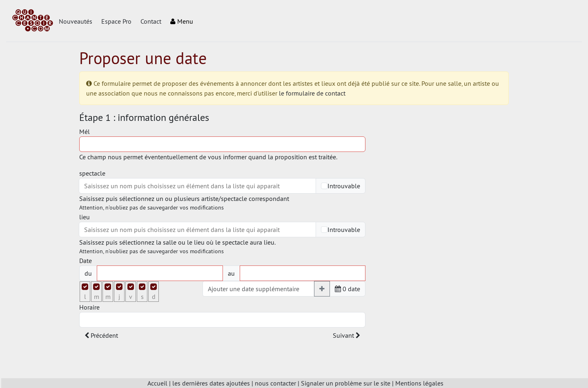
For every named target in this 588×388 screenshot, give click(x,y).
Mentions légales (419, 383)
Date (86, 261)
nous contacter (275, 383)
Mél (85, 132)
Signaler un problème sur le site (346, 383)
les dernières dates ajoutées (211, 383)
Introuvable (344, 186)
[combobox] (197, 186)
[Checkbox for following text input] (324, 186)
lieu (85, 217)
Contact (151, 21)
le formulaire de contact (312, 93)
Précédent (101, 335)
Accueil (157, 383)
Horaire (89, 307)
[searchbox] (197, 186)
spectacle (92, 173)
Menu (182, 21)
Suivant (346, 335)
